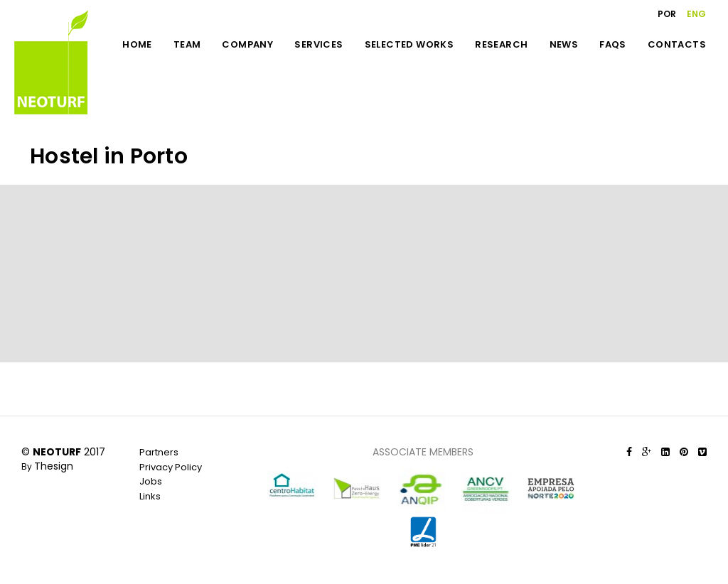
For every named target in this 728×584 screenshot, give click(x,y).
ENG (696, 14)
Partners (159, 452)
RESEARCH (501, 44)
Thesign (54, 466)
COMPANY (247, 44)
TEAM (187, 44)
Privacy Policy (171, 467)
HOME (137, 44)
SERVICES (318, 44)
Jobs (151, 481)
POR (667, 14)
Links (150, 496)
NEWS (564, 44)
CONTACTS (677, 44)
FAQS (613, 44)
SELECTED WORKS (409, 44)
